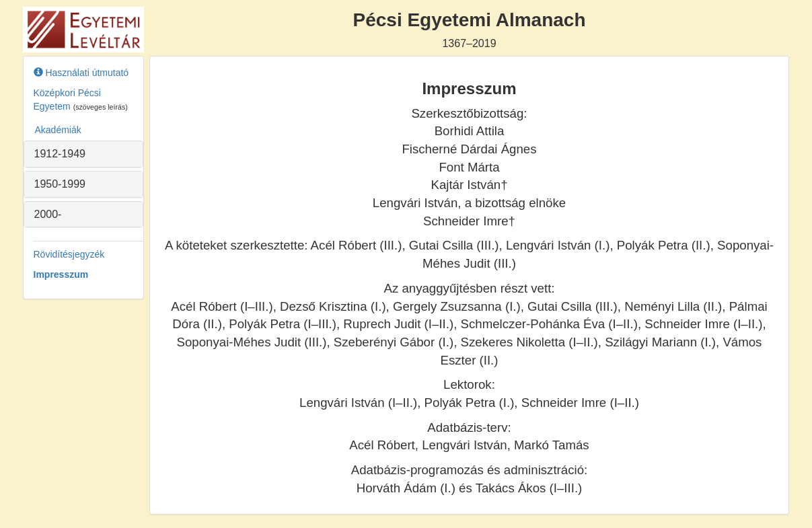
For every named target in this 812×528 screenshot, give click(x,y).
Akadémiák (58, 130)
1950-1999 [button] (60, 184)
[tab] (83, 154)
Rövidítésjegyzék (69, 254)
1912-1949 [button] (60, 154)
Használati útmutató (81, 73)
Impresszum (61, 274)
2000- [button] (48, 214)
